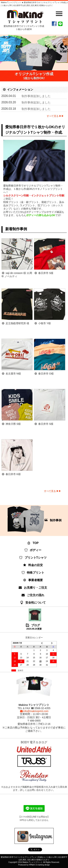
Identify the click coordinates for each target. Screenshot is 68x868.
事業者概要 (33, 580)
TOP (33, 543)
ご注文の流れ (33, 595)
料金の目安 (33, 565)
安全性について (33, 603)
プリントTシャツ (33, 558)
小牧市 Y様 (45, 323)
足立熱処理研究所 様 (17, 323)
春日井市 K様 (13, 474)
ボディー (33, 550)
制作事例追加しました (36, 96)
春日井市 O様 (46, 374)
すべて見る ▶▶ (55, 116)
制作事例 (34, 519)
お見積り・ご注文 (33, 588)
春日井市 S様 (46, 273)
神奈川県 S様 (13, 424)
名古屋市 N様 (13, 374)
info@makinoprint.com (34, 711)
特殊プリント (33, 573)
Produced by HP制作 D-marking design (34, 865)
